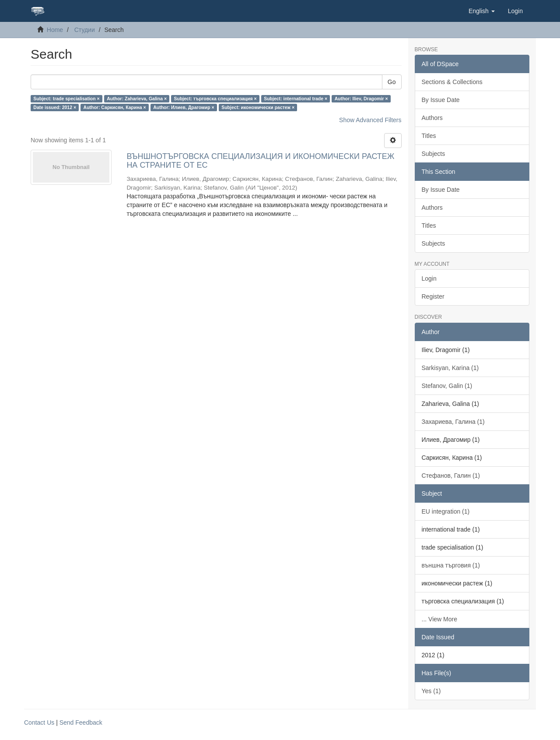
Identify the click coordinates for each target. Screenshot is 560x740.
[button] (482, 11)
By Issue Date (441, 100)
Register (433, 296)
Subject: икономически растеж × (258, 107)
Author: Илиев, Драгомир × (184, 107)
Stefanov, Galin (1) (447, 386)
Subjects (434, 154)
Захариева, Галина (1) (453, 422)
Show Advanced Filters (370, 120)
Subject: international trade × (296, 99)
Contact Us (39, 722)
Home (55, 30)
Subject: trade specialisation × (66, 99)
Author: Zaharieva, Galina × (137, 99)
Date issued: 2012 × (55, 107)
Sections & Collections (452, 82)
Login (429, 278)
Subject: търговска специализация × (215, 99)
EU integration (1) (446, 511)
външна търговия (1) (451, 565)
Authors (432, 118)
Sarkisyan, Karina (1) (450, 368)
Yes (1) (431, 691)
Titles (429, 136)
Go (392, 82)
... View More (439, 619)
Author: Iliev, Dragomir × (361, 99)
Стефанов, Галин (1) (451, 476)
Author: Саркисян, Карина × (115, 107)
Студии (85, 30)
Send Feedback (81, 722)
